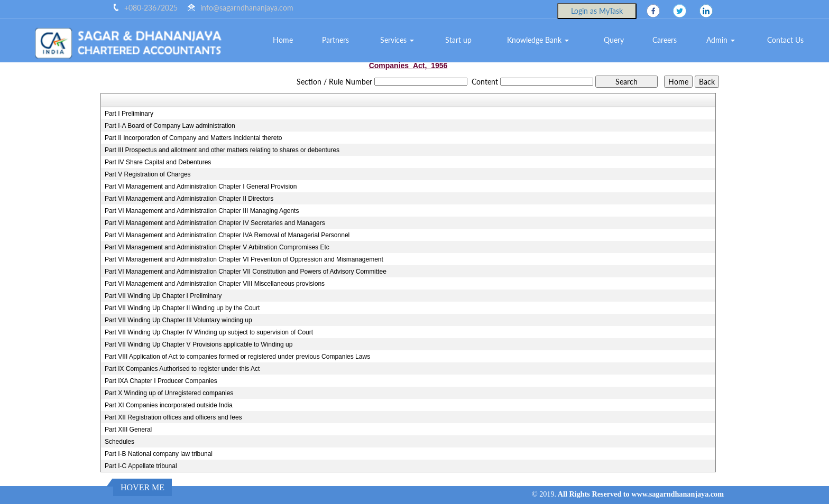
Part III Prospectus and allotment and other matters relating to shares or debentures (222, 150)
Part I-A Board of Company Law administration (170, 126)
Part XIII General (128, 430)
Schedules (119, 442)
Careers (665, 40)
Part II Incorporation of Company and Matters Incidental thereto (194, 138)
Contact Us (785, 40)
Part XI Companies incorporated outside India (169, 405)
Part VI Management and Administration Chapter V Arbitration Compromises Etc (217, 247)
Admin (721, 40)
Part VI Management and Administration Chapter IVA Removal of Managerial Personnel (227, 235)
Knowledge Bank (538, 40)
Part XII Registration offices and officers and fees (173, 417)
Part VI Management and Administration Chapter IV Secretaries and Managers (215, 223)
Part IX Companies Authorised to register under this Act (182, 369)
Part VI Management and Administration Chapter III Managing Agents (202, 211)
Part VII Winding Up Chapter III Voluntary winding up (178, 320)
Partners (335, 40)
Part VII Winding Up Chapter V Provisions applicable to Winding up (199, 344)
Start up (458, 40)
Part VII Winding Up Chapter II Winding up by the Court (182, 308)
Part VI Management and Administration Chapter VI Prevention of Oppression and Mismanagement (244, 259)
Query (614, 40)
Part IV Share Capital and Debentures (158, 162)
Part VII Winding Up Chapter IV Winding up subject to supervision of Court (209, 332)
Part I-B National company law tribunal (159, 454)
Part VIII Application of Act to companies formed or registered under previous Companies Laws (237, 357)
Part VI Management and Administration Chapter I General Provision (201, 186)
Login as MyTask (597, 11)
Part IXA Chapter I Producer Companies (161, 381)
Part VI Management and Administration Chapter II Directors (189, 199)
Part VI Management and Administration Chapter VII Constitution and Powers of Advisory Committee (246, 272)
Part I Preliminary (129, 114)
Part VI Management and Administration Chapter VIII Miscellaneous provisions (215, 284)
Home (283, 40)
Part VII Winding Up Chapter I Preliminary (163, 296)
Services (397, 40)
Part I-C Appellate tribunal (141, 466)
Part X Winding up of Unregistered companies (169, 393)
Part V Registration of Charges (148, 174)
